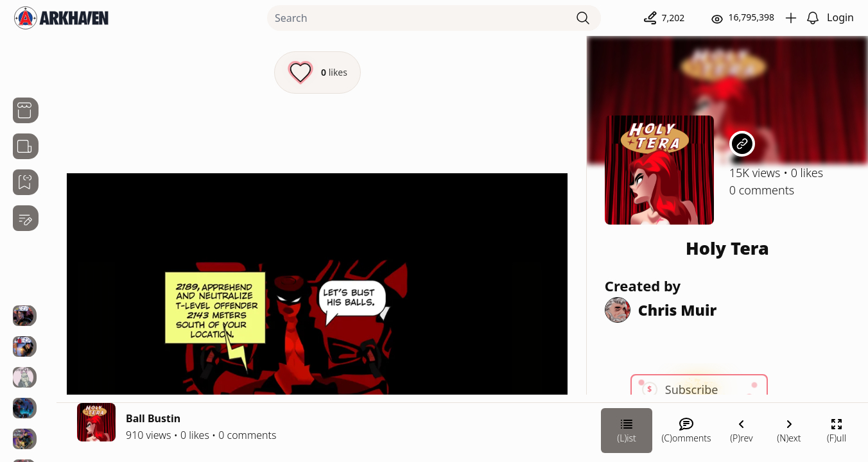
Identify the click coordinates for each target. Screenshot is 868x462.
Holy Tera (727, 248)
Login (840, 17)
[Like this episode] (317, 73)
